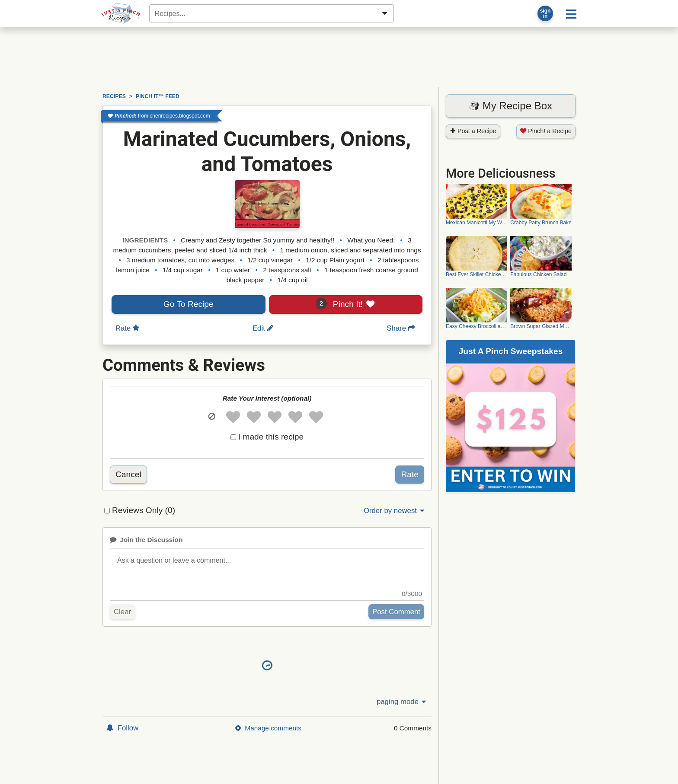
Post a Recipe (473, 131)
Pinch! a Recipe (546, 131)
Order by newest (395, 511)
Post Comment (396, 612)
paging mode (402, 702)
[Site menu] (571, 13)
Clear (122, 612)
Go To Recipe (189, 304)
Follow (122, 728)
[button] (212, 417)
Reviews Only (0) (144, 510)
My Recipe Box (511, 106)
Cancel (128, 474)
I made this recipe (271, 437)
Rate (410, 474)
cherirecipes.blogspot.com (180, 116)
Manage (268, 728)
